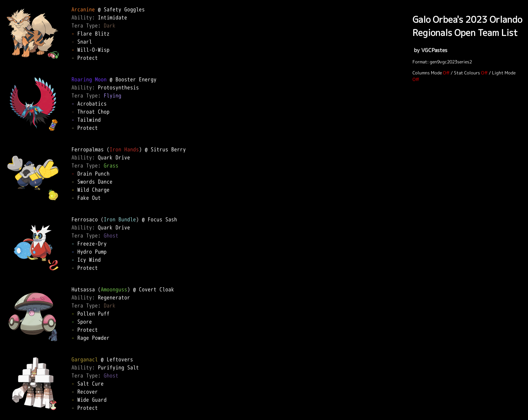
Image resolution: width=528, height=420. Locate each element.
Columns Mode (427, 73)
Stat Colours (467, 73)
